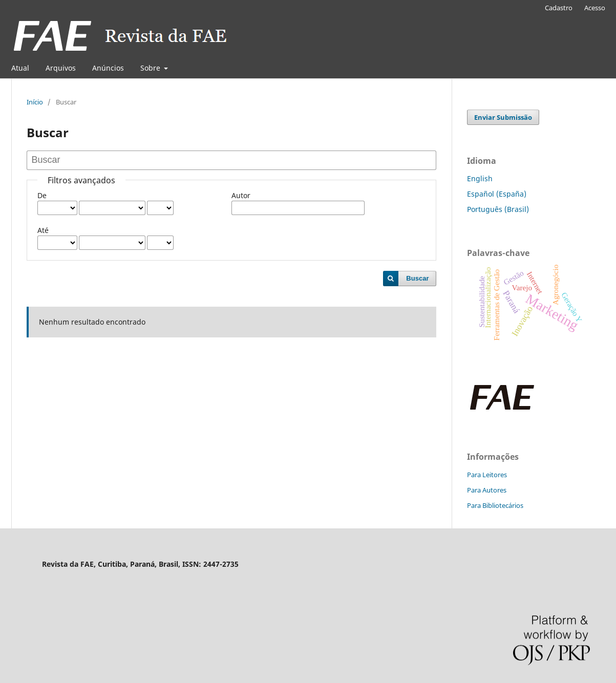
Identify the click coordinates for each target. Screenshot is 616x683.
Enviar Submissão (503, 117)
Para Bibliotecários (495, 505)
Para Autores (487, 490)
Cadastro (559, 8)
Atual (20, 68)
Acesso (595, 8)
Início (35, 102)
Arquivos (61, 68)
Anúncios (108, 68)
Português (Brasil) (498, 209)
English (480, 178)
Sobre (151, 68)
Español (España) (497, 194)
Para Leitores (487, 475)
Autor (241, 195)
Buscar (417, 278)
